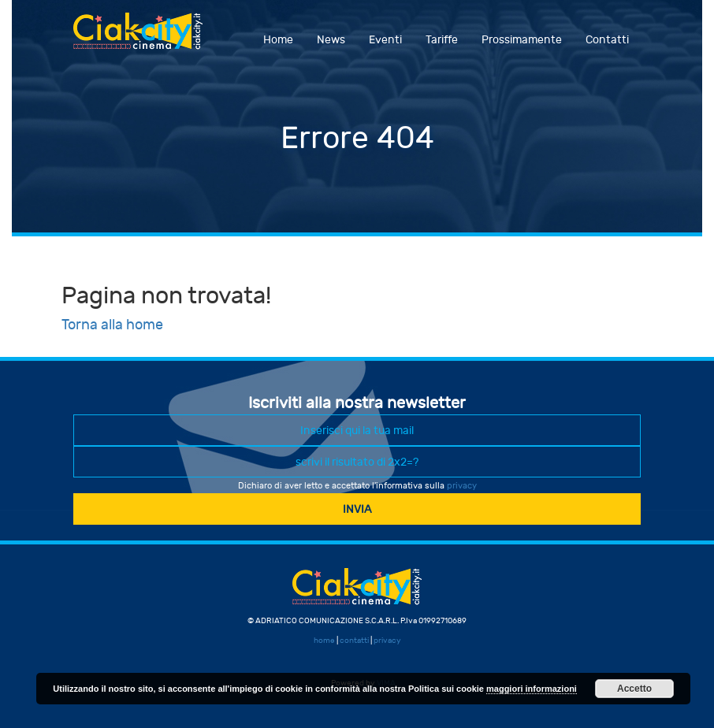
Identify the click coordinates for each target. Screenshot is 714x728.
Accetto (634, 689)
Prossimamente (522, 40)
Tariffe (442, 40)
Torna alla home (112, 325)
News (331, 40)
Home (278, 40)
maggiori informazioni (532, 689)
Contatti (607, 40)
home (324, 641)
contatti (354, 641)
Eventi (385, 40)
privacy (462, 486)
